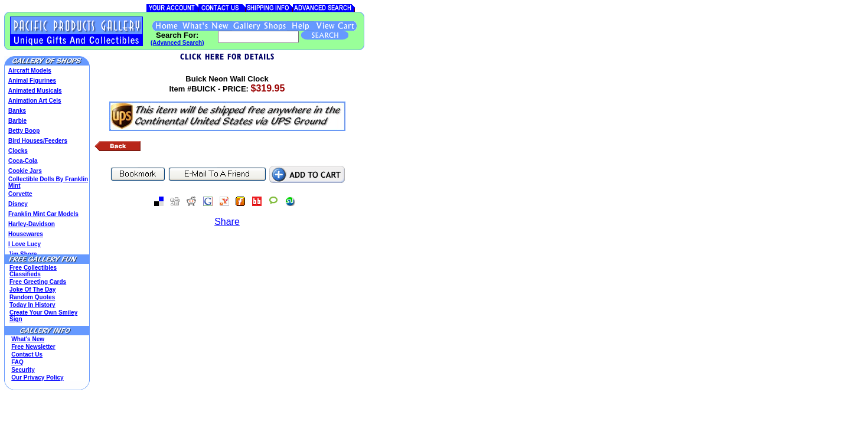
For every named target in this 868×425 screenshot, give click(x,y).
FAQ (17, 362)
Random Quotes (32, 297)
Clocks (18, 151)
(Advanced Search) (177, 43)
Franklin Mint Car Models (43, 214)
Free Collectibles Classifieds (33, 271)
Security (23, 370)
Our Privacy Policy (37, 377)
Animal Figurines (32, 81)
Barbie (17, 121)
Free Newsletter (33, 347)
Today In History (32, 305)
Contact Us (27, 354)
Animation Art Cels (35, 101)
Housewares (26, 234)
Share (227, 222)
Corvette (20, 194)
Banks (17, 111)
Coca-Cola (23, 161)
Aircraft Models (30, 71)
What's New (28, 339)
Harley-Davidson (32, 224)
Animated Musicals (35, 91)
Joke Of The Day (32, 290)
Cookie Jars (25, 171)
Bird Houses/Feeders (38, 141)
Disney (18, 204)
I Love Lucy (25, 244)
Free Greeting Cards (38, 282)
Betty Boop (24, 131)
